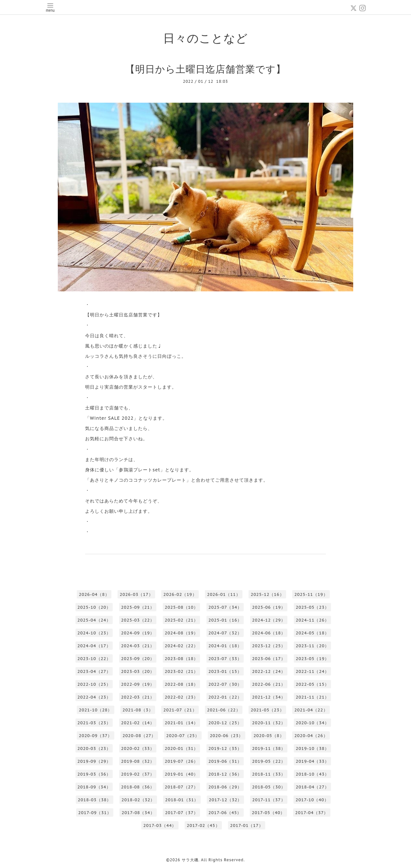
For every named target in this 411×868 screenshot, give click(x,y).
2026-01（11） (224, 594)
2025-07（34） (225, 607)
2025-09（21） (138, 607)
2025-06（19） (269, 607)
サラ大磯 (190, 860)
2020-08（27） (139, 736)
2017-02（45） (203, 825)
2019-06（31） (225, 761)
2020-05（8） (269, 736)
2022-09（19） (138, 684)
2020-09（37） (95, 736)
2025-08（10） (181, 607)
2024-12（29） (269, 620)
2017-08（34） (138, 813)
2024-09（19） (138, 633)
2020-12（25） (225, 723)
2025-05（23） (312, 607)
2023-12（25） (269, 646)
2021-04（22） (311, 710)
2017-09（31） (95, 813)
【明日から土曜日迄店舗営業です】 (205, 69)
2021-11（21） (312, 697)
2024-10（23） (94, 633)
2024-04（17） (94, 646)
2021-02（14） (138, 723)
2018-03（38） (94, 800)
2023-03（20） (138, 671)
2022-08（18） (181, 684)
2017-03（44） (160, 825)
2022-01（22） (225, 697)
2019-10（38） (312, 748)
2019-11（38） (269, 748)
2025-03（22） (138, 620)
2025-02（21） (181, 620)
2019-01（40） (181, 774)
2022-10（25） (94, 684)
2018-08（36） (138, 787)
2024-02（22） (181, 646)
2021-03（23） (94, 723)
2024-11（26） (312, 620)
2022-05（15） (312, 684)
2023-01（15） (225, 671)
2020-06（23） (226, 736)
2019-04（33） (312, 761)
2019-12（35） (225, 748)
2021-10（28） (95, 710)
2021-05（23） (267, 710)
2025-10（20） (94, 607)
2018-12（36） (225, 774)
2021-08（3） (138, 710)
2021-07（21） (180, 710)
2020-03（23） (94, 748)
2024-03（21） (138, 646)
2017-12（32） (225, 800)
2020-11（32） (269, 723)
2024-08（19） (181, 633)
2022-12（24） (269, 671)
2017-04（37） (312, 813)
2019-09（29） (94, 761)
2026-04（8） (94, 594)
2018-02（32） (138, 800)
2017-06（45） (225, 813)
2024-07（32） (225, 633)
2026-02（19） (180, 594)
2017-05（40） (268, 813)
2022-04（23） (94, 697)
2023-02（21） (181, 671)
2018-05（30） (269, 787)
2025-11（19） (311, 594)
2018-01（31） (182, 800)
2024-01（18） (225, 646)
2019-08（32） (138, 761)
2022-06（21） (269, 684)
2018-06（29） (225, 787)
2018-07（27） (181, 787)
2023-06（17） (269, 659)
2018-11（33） (269, 774)
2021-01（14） (181, 723)
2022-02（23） (181, 697)
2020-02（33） (138, 748)
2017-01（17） (247, 825)
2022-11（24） (312, 671)
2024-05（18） (312, 633)
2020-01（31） (181, 748)
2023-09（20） (138, 659)
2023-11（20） (312, 646)
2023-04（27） (94, 671)
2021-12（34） (269, 697)
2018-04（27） (312, 787)
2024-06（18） (269, 633)
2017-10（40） (312, 800)
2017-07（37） (182, 813)
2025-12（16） (267, 594)
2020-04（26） (311, 736)
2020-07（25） (183, 736)
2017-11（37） (269, 800)
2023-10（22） (94, 659)
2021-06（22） (224, 710)
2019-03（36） (94, 774)
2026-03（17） (136, 594)
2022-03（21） (138, 697)
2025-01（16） (225, 620)
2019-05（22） (269, 761)
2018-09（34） (94, 787)
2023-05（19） (312, 659)
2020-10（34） (312, 723)
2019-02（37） (138, 774)
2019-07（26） (181, 761)
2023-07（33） (225, 659)
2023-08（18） (181, 659)
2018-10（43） (312, 774)
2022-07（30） (225, 684)
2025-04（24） (94, 620)
